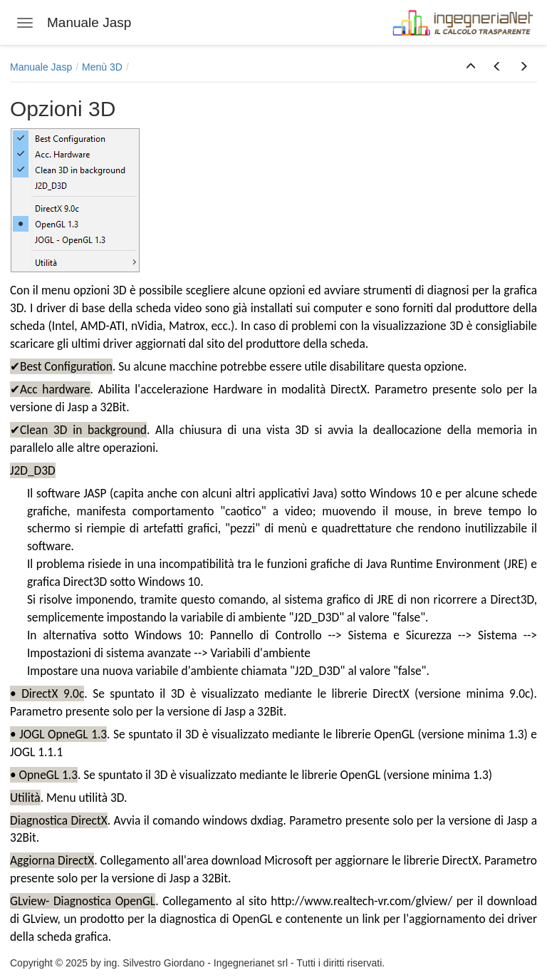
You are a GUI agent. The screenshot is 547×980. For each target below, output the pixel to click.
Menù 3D (102, 67)
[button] (471, 67)
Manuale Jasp (41, 67)
